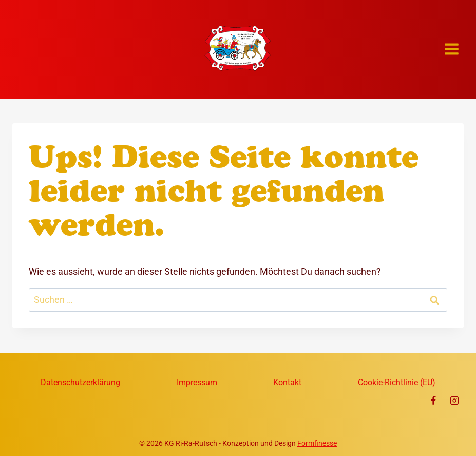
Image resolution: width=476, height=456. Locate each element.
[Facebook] (433, 401)
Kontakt (287, 382)
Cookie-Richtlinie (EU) (397, 382)
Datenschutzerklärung (80, 382)
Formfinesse (317, 443)
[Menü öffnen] (451, 49)
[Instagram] (454, 401)
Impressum (197, 382)
